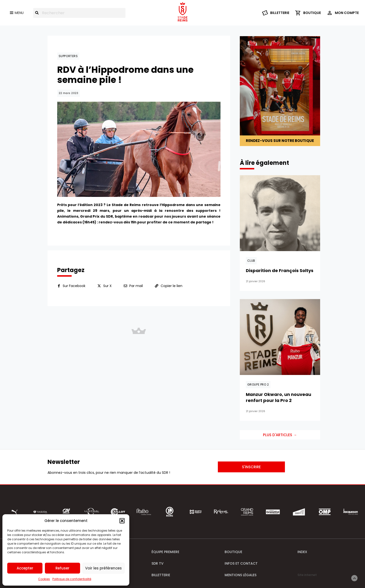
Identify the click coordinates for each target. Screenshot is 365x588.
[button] (122, 521)
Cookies (44, 579)
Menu (19, 13)
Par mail (136, 286)
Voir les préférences (103, 568)
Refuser (62, 568)
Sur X (107, 286)
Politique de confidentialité (72, 579)
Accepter (25, 568)
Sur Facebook (74, 286)
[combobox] (79, 13)
